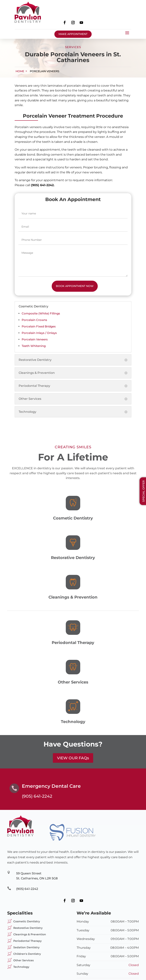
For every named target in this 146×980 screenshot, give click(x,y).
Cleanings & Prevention (30, 934)
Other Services (23, 960)
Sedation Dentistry (26, 947)
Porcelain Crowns (34, 320)
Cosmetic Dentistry (27, 921)
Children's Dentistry (27, 954)
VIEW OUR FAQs (73, 758)
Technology (21, 967)
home (20, 71)
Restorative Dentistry (28, 928)
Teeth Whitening (34, 346)
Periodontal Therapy (27, 941)
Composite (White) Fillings (41, 313)
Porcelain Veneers (45, 71)
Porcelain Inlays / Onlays (39, 333)
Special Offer (144, 491)
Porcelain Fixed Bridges (39, 326)
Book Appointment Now (75, 286)
